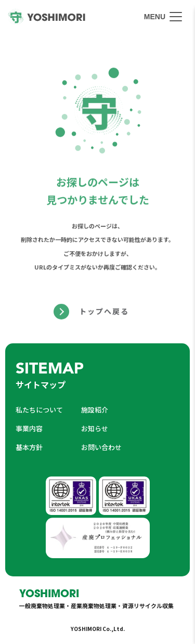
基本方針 (29, 447)
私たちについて (39, 410)
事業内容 (29, 428)
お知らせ (95, 428)
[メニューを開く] (163, 17)
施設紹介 (95, 410)
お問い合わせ (101, 447)
